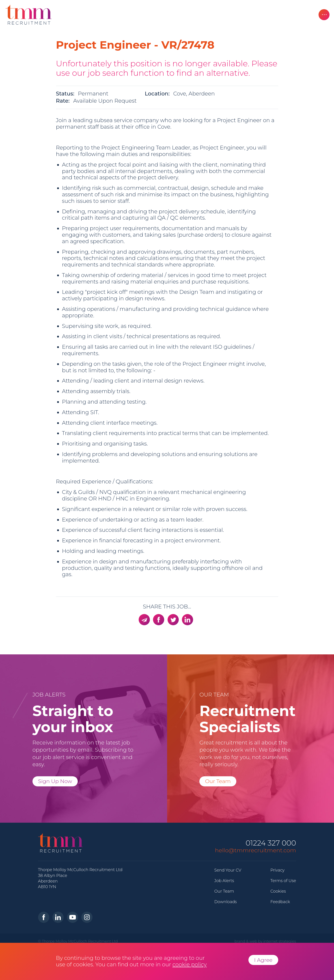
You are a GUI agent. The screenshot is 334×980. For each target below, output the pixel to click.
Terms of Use (283, 881)
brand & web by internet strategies (265, 941)
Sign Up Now (55, 781)
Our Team (218, 781)
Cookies (278, 891)
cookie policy (190, 964)
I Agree (263, 960)
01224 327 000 (271, 843)
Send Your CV (228, 870)
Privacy (277, 870)
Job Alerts (224, 881)
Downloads (226, 902)
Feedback (280, 902)
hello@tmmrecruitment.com (256, 850)
